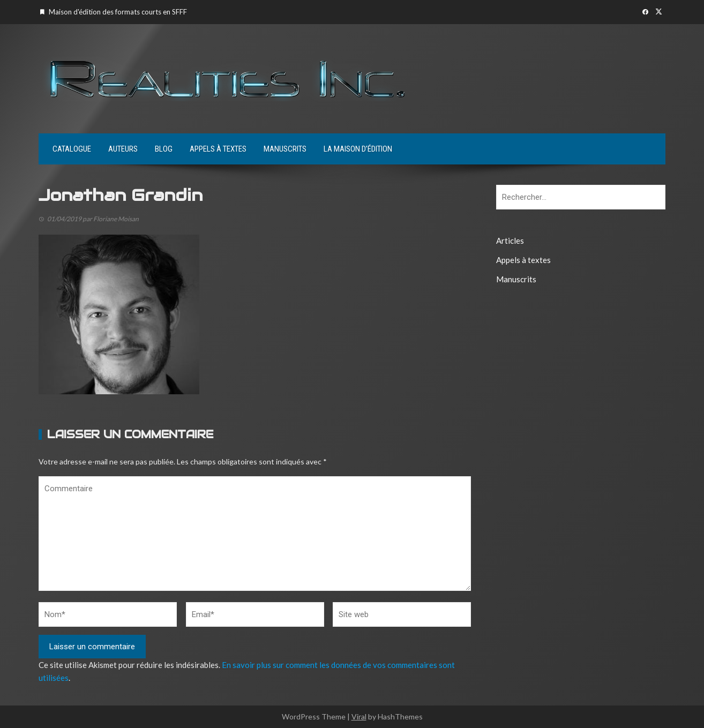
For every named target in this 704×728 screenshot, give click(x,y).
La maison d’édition (358, 149)
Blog (164, 149)
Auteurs (123, 149)
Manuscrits (285, 149)
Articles (510, 241)
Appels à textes (218, 149)
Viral (359, 716)
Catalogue (72, 149)
